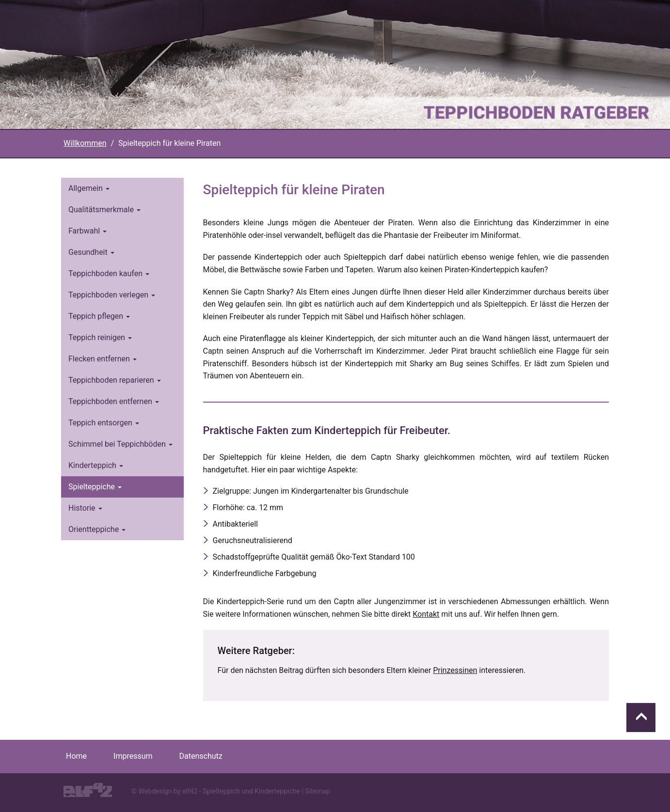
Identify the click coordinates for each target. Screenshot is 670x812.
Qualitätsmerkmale (104, 210)
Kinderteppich (96, 465)
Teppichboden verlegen (112, 295)
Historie (85, 508)
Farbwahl (88, 231)
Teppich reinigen (100, 337)
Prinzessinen (455, 670)
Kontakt (426, 614)
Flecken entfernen (103, 359)
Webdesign (155, 791)
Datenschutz (201, 756)
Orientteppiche (97, 529)
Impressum (133, 756)
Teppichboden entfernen (114, 401)
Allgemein (89, 188)
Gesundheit (91, 252)
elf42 (190, 791)
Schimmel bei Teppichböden (120, 444)
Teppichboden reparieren (115, 380)
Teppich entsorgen (104, 423)
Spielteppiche (95, 487)
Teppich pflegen (99, 316)
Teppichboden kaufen (109, 273)
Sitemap (317, 791)
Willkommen (85, 143)
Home (76, 756)
